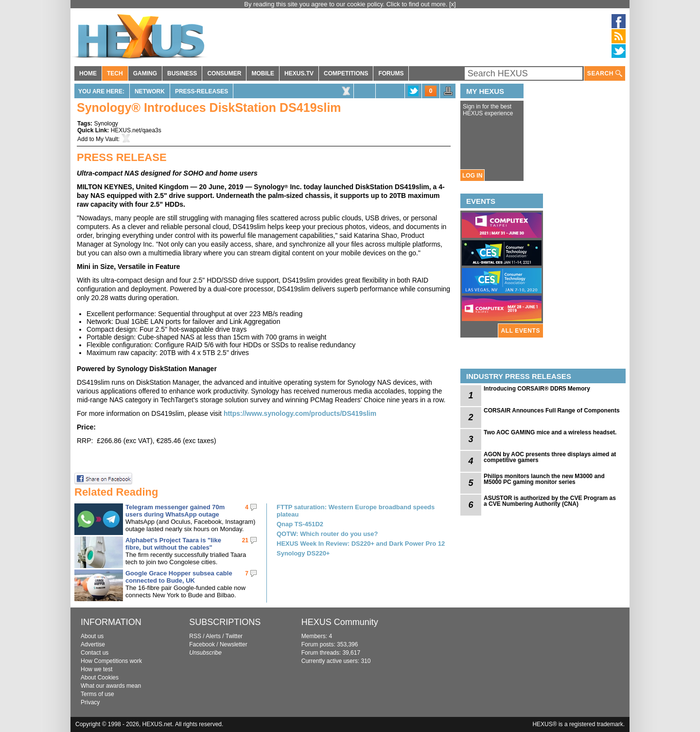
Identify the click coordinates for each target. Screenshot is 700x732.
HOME (88, 73)
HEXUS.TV (299, 73)
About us (92, 636)
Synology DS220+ (303, 553)
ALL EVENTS (521, 331)
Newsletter (234, 644)
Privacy (90, 702)
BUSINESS (182, 73)
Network (150, 91)
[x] (453, 4)
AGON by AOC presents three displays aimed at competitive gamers (550, 457)
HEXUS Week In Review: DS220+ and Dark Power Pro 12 (361, 544)
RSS (195, 636)
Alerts (213, 636)
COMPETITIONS (346, 73)
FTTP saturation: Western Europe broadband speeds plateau (356, 511)
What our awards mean (111, 686)
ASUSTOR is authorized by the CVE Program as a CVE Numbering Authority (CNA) (550, 501)
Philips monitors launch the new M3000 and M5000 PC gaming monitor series (544, 479)
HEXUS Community (340, 622)
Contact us (95, 653)
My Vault (107, 139)
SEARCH (605, 74)
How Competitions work (111, 661)
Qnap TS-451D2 (300, 524)
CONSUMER (224, 73)
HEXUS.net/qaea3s (136, 130)
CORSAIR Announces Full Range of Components (552, 411)
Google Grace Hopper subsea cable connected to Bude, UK (179, 577)
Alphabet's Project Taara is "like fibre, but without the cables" (173, 544)
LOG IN (472, 176)
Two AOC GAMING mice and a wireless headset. (550, 432)
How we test (96, 669)
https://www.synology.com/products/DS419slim (300, 413)
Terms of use (97, 694)
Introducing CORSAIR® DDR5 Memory (537, 389)
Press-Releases (201, 91)
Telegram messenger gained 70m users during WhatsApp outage (175, 511)
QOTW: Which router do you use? (327, 534)
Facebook (202, 644)
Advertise (93, 644)
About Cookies (100, 678)
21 (245, 540)
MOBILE (263, 73)
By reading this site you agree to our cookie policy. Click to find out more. (347, 4)
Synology (106, 124)
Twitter (234, 636)
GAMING (145, 73)
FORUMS (391, 73)
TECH (115, 73)
